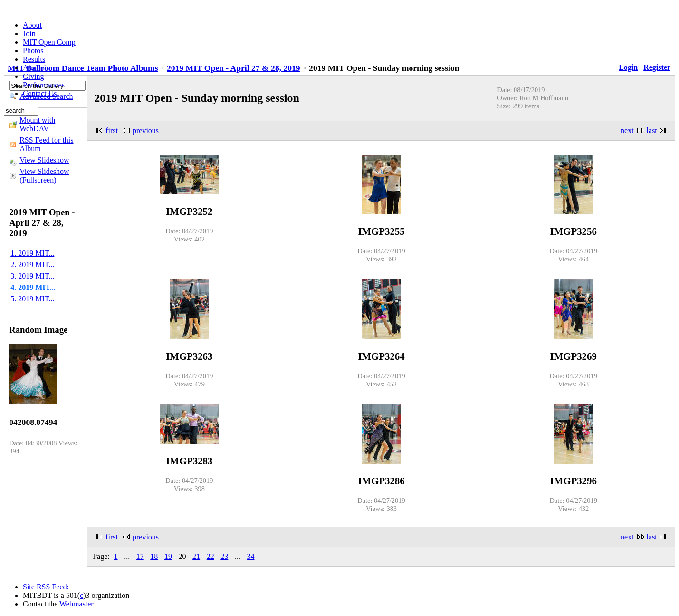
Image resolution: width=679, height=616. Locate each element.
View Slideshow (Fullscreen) (44, 176)
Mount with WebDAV (37, 124)
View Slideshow (44, 160)
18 (154, 556)
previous (146, 130)
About (32, 25)
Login (628, 67)
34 (250, 556)
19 (168, 556)
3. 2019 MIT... (32, 276)
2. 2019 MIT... (32, 265)
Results (34, 59)
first (112, 130)
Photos (33, 51)
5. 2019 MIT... (32, 299)
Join (29, 34)
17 (140, 556)
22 (210, 556)
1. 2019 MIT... (32, 253)
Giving (33, 76)
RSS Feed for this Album (46, 144)
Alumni (34, 68)
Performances (44, 85)
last (652, 130)
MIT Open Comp (49, 42)
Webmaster (77, 604)
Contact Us (40, 93)
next (627, 130)
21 (196, 556)
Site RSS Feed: (47, 587)
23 (224, 556)
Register (657, 67)
